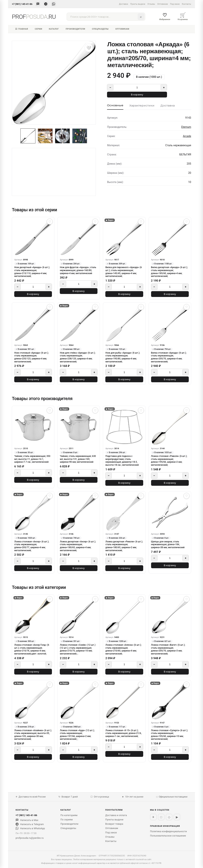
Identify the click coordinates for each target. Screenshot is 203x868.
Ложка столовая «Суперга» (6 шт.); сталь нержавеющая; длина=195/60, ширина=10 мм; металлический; (169, 735)
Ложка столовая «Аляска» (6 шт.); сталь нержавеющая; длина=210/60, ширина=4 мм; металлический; (123, 649)
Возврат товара (114, 824)
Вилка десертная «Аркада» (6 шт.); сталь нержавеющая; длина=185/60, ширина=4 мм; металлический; (169, 272)
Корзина (183, 16)
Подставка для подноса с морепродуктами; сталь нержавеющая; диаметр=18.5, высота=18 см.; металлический (122, 461)
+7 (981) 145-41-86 (22, 4)
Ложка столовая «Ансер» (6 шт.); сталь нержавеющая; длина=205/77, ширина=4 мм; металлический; (32, 546)
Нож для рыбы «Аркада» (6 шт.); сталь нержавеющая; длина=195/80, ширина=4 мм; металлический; (123, 357)
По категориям (69, 815)
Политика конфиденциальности (169, 831)
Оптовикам (163, 4)
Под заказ (175, 4)
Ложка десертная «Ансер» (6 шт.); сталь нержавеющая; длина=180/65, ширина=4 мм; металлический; (78, 546)
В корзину (137, 95)
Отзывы (151, 4)
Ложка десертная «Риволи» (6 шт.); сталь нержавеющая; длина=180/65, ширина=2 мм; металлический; (124, 546)
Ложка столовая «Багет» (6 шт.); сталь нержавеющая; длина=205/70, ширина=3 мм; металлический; (168, 649)
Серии (39, 29)
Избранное (165, 16)
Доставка (124, 4)
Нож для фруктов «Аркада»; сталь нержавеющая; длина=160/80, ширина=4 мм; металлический (78, 270)
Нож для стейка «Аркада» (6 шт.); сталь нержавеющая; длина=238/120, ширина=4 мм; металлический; (78, 357)
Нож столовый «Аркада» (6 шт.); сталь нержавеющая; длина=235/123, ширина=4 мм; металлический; (31, 357)
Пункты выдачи (138, 4)
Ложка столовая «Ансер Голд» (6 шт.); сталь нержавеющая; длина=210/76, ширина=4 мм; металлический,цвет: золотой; (32, 649)
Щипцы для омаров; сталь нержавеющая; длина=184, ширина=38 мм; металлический (168, 545)
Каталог (54, 29)
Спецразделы (100, 29)
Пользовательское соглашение (168, 836)
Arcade (187, 136)
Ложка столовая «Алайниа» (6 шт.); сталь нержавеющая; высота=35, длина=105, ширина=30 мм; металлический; (33, 735)
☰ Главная (22, 29)
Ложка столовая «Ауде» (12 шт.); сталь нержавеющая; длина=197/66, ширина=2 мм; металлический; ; (77, 735)
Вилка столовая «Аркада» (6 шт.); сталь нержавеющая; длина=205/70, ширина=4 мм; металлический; (169, 357)
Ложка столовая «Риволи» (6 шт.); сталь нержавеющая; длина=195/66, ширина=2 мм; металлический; (169, 461)
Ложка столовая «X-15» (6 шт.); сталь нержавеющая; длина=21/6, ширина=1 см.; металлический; (123, 733)
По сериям (66, 820)
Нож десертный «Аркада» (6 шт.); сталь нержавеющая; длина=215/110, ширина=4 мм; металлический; (32, 272)
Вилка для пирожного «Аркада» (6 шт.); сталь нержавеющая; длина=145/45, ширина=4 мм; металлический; (124, 272)
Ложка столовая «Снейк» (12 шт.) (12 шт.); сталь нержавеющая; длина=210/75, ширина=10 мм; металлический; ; (78, 649)
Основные (115, 105)
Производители (75, 29)
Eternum (186, 127)
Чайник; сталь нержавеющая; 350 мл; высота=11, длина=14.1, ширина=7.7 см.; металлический (32, 459)
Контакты (187, 4)
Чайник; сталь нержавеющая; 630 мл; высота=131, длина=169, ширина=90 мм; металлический (78, 459)
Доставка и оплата (116, 815)
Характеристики (142, 105)
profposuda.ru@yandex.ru (30, 838)
